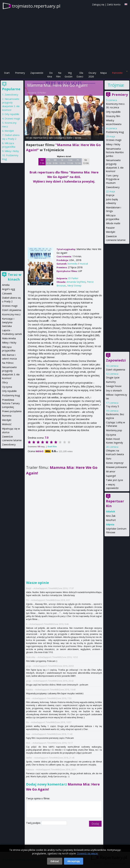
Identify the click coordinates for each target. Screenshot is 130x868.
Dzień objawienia (116, 370)
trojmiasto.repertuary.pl (36, 6)
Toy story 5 (112, 406)
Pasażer (110, 228)
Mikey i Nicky (113, 144)
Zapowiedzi (37, 73)
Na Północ (8, 363)
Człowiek (7, 293)
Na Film (59, 75)
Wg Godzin (69, 75)
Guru (109, 458)
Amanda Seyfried (76, 282)
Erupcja (110, 195)
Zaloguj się (98, 4)
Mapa (103, 73)
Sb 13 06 (86, 162)
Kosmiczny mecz (11, 314)
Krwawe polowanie (116, 467)
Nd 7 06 (42, 162)
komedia (73, 264)
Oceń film (52, 446)
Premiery (20, 73)
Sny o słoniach (114, 390)
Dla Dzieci (80, 75)
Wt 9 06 (55, 162)
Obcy (5, 382)
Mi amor (111, 471)
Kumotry (111, 382)
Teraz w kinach (15, 277)
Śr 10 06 (62, 162)
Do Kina (50, 75)
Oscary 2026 (92, 75)
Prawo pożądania (12, 411)
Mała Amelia (9, 338)
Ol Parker (42, 93)
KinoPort (111, 520)
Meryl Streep (74, 286)
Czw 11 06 (70, 162)
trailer (70, 138)
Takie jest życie (115, 480)
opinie (78, 138)
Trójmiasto (116, 85)
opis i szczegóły (57, 138)
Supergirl (111, 476)
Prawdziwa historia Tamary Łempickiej (11, 403)
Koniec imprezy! (115, 463)
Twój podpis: (34, 823)
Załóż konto (114, 4)
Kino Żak (111, 516)
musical (84, 264)
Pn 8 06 (49, 162)
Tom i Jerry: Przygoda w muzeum (113, 179)
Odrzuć (55, 861)
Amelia (6, 285)
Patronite (117, 73)
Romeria (7, 416)
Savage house (114, 386)
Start (7, 73)
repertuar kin (40, 138)
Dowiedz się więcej (88, 853)
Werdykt (111, 232)
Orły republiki (113, 112)
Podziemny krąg (115, 132)
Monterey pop (114, 430)
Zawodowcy (113, 187)
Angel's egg (9, 289)
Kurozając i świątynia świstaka (8, 322)
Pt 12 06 (78, 162)
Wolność (7, 424)
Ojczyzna (111, 435)
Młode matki (113, 223)
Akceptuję (74, 861)
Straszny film (113, 116)
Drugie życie (113, 377)
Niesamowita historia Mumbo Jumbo (115, 152)
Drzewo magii (114, 140)
